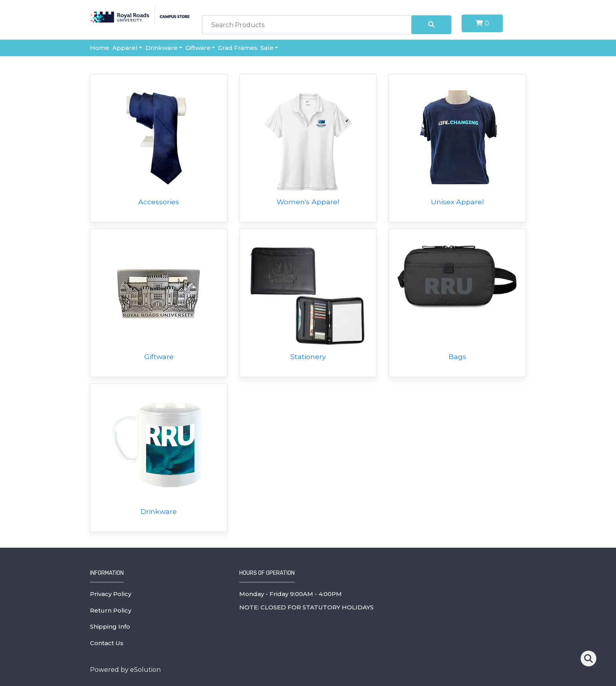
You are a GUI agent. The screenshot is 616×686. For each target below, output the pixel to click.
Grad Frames (238, 48)
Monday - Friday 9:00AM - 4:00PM (291, 594)
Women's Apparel (308, 202)
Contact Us (107, 643)
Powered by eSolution (125, 670)
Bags (457, 357)
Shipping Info (110, 626)
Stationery (308, 357)
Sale (267, 48)
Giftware (198, 48)
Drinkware (161, 48)
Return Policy (111, 610)
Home (100, 48)
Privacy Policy (111, 594)
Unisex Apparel (457, 202)
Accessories (159, 202)
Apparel (125, 48)
